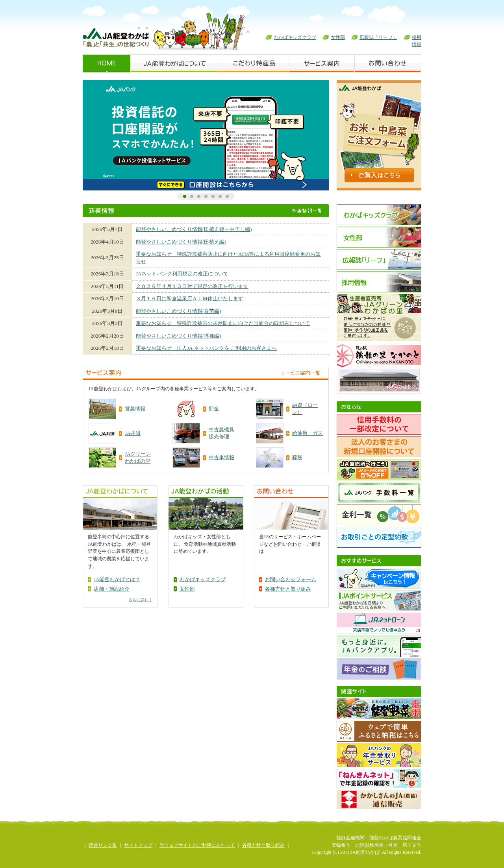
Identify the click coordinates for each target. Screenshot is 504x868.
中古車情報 (221, 457)
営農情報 (135, 409)
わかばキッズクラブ (295, 37)
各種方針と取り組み (288, 589)
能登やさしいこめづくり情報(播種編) (179, 336)
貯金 (214, 409)
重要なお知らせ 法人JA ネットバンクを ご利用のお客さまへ (206, 348)
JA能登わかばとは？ (117, 579)
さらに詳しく (141, 600)
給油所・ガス (308, 433)
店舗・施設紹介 (112, 589)
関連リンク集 (103, 845)
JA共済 (133, 433)
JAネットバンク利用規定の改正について (182, 274)
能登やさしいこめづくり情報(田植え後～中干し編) (194, 229)
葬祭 (297, 457)
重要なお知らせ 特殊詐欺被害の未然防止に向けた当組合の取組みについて (223, 323)
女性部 (338, 37)
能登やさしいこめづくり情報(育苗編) (179, 311)
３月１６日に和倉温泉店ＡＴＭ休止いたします (190, 298)
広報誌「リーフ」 (378, 37)
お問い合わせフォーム (291, 579)
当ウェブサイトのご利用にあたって (197, 845)
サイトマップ (138, 845)
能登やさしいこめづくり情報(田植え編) (181, 242)
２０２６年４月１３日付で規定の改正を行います (192, 286)
